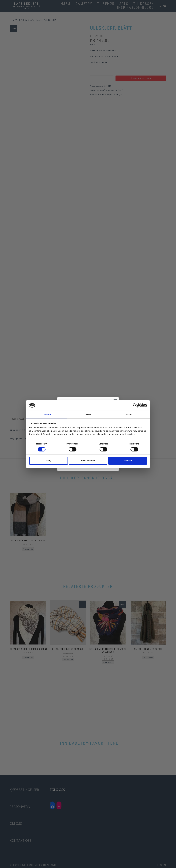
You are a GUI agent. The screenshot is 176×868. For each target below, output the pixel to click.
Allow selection (88, 461)
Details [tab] (88, 414)
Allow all (128, 461)
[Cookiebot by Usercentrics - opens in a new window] (135, 405)
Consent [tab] (47, 414)
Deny (48, 461)
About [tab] (129, 414)
